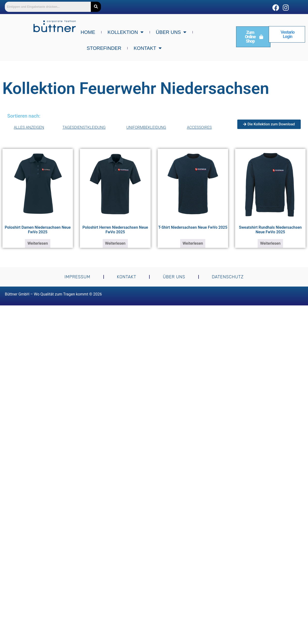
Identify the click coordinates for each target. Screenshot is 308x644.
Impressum (77, 277)
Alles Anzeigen (29, 127)
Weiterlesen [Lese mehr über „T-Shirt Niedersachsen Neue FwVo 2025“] (193, 243)
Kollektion (126, 32)
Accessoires (201, 128)
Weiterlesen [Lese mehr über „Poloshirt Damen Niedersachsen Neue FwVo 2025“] (38, 243)
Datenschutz (228, 277)
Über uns (171, 32)
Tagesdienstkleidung (85, 128)
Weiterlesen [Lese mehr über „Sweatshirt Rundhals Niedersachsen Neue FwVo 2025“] (270, 243)
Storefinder (104, 48)
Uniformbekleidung (147, 128)
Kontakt (148, 48)
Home (88, 32)
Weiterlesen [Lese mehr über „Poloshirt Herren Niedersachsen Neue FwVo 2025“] (115, 243)
